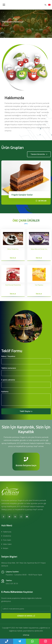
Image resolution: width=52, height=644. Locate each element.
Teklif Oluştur (26, 411)
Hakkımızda (6, 532)
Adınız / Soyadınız (8, 356)
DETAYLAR (41, 201)
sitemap (26, 635)
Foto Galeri (6, 540)
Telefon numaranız (9, 368)
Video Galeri (6, 544)
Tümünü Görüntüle (39, 154)
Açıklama (5, 391)
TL (45, 5)
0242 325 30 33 (12, 583)
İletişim (5, 548)
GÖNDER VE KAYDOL (26, 616)
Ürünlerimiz (6, 536)
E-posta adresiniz (8, 380)
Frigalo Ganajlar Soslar (22, 195)
